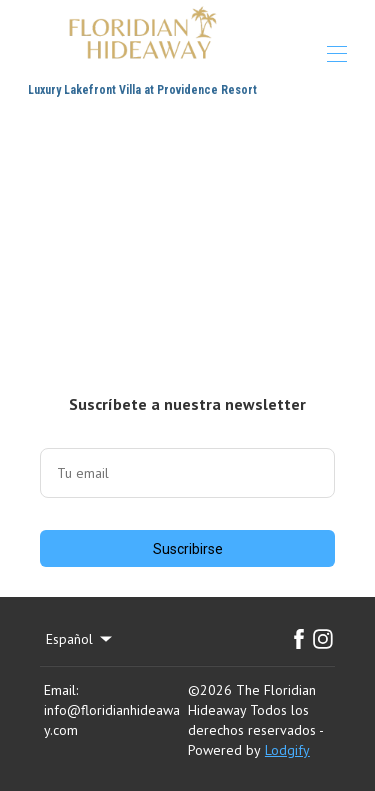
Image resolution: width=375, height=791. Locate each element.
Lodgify (287, 750)
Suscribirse (188, 549)
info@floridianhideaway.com (112, 720)
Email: (61, 690)
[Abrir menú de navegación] (337, 54)
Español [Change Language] (80, 639)
